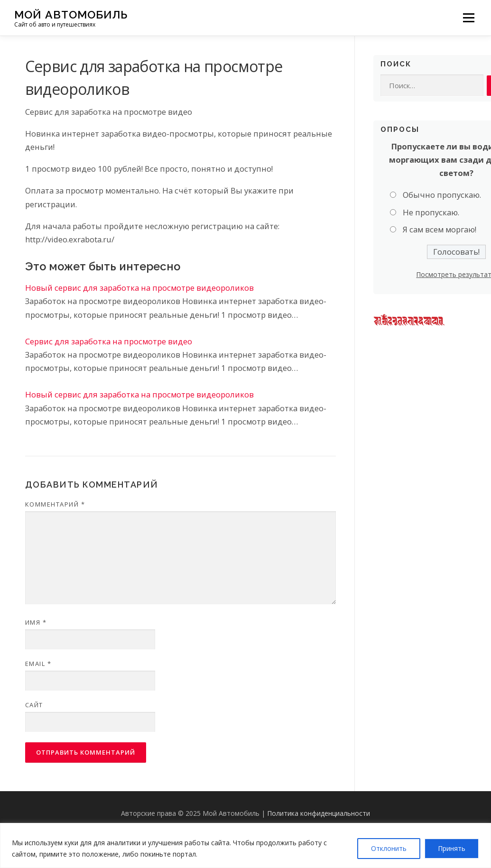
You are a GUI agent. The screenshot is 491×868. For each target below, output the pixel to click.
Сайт (34, 705)
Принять (452, 848)
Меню (468, 18)
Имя (36, 622)
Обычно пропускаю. (442, 195)
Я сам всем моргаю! (440, 229)
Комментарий (55, 504)
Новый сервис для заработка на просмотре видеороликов (139, 288)
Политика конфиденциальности (319, 813)
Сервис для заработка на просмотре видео (109, 341)
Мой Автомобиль (71, 14)
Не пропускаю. (431, 212)
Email (38, 664)
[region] (245, 845)
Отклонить (389, 848)
